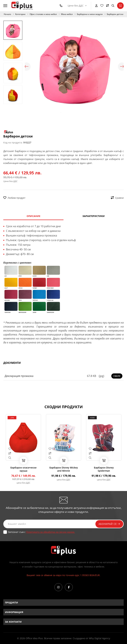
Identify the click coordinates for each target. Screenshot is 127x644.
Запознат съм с (41, 532)
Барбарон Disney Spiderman (104, 469)
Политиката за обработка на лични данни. (51, 532)
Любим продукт (14, 198)
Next (122, 67)
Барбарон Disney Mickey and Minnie (64, 469)
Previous (26, 67)
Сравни (117, 198)
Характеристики (94, 216)
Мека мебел (67, 14)
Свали (117, 376)
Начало (7, 14)
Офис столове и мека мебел (43, 14)
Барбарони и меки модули (90, 14)
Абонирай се (109, 524)
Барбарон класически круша (23, 469)
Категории (20, 14)
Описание (33, 216)
